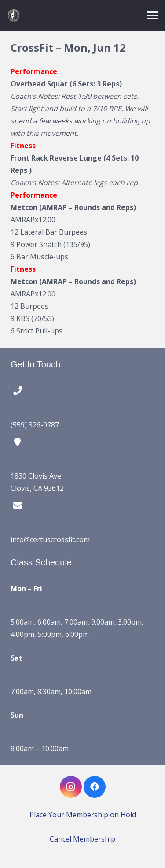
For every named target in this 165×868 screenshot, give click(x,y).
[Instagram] (71, 787)
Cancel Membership (82, 839)
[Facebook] (95, 787)
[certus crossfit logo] (14, 15)
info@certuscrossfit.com (50, 539)
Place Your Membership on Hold (83, 815)
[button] (153, 15)
